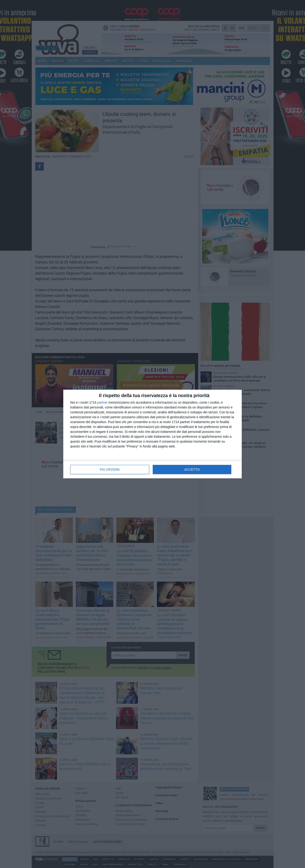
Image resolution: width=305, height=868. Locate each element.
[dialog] (152, 434)
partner (102, 402)
